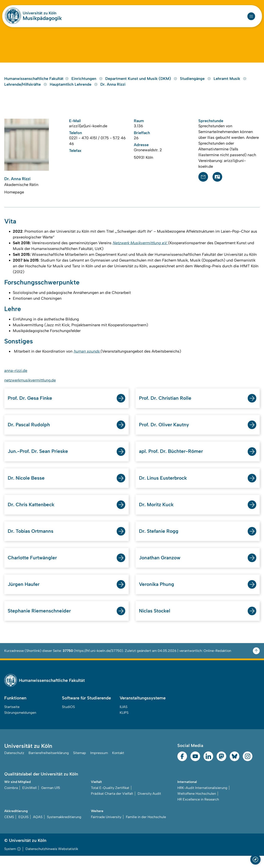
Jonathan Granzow (161, 569)
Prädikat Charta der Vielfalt (112, 806)
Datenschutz (14, 765)
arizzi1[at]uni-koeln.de (88, 132)
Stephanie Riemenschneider (41, 623)
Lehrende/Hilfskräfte (26, 90)
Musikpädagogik (42, 18)
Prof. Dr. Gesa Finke (31, 407)
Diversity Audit (149, 806)
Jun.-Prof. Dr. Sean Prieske (40, 461)
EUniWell (29, 800)
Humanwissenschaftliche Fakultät (36, 85)
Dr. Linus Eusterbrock (165, 488)
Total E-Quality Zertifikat (110, 800)
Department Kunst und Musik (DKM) (142, 85)
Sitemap (80, 765)
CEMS (9, 829)
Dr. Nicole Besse (27, 488)
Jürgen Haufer (24, 596)
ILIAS (124, 719)
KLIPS (124, 725)
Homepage (14, 199)
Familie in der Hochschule (146, 829)
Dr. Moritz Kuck (158, 515)
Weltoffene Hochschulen (197, 806)
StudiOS (68, 719)
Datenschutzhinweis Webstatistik (52, 861)
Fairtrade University (106, 829)
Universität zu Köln (40, 13)
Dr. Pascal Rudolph (30, 434)
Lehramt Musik (230, 85)
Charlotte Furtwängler (34, 569)
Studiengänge (196, 85)
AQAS (38, 829)
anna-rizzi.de (16, 379)
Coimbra (11, 800)
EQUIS (23, 829)
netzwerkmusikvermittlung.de (30, 389)
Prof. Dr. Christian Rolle (167, 407)
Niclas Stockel (156, 623)
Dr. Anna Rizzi (113, 90)
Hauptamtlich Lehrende (74, 90)
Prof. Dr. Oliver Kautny (166, 434)
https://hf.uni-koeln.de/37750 (98, 663)
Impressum (99, 765)
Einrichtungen (87, 85)
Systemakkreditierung (64, 829)
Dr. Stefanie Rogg (160, 542)
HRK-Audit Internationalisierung (202, 800)
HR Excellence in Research (198, 812)
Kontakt (118, 765)
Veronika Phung (157, 596)
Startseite (12, 719)
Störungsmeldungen (20, 725)
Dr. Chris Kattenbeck (33, 515)
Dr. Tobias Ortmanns (32, 542)
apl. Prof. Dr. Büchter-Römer (173, 461)
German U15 (51, 800)
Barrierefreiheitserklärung (49, 765)
